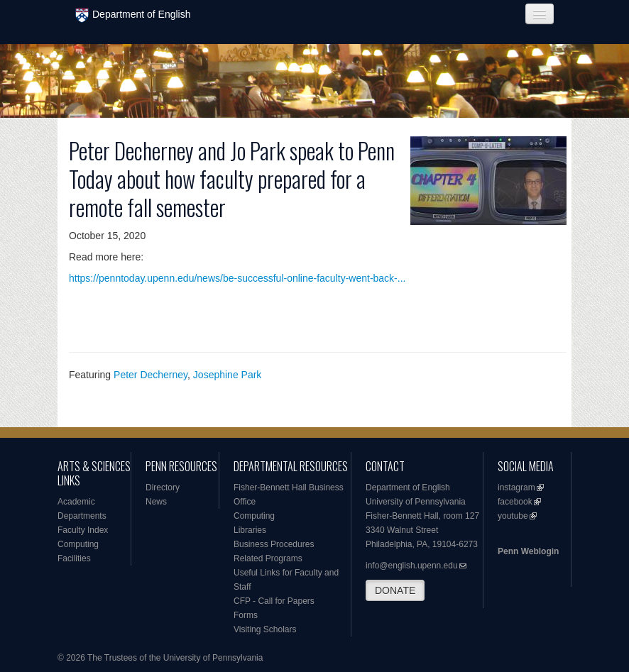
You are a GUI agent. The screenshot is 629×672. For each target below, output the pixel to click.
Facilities (74, 558)
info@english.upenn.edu (412, 566)
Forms (246, 615)
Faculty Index (83, 530)
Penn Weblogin (528, 551)
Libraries (250, 530)
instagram (516, 488)
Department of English (133, 15)
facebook (515, 502)
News (156, 502)
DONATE (395, 590)
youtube (513, 516)
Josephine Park (228, 375)
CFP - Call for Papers (274, 601)
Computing (78, 544)
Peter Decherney (151, 375)
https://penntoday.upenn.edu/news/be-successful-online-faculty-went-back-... (237, 278)
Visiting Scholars (265, 629)
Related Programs (268, 558)
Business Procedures (274, 544)
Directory (163, 488)
